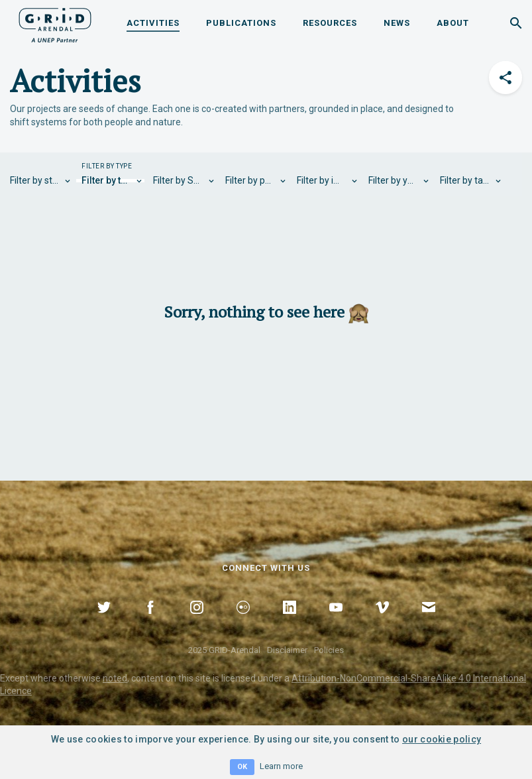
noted (115, 678)
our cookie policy (442, 739)
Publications (241, 23)
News (397, 23)
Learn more (281, 766)
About (453, 23)
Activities (153, 23)
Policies (329, 650)
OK (242, 767)
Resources (330, 23)
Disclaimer (287, 650)
